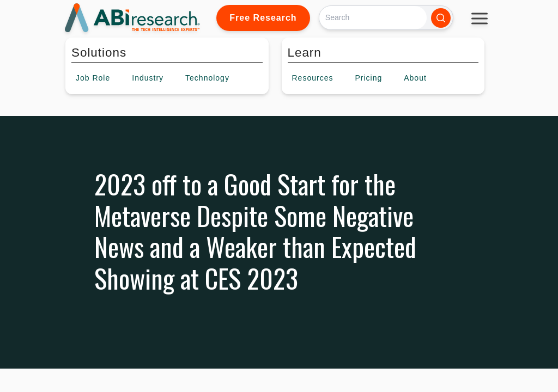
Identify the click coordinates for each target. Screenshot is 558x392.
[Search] (373, 18)
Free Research (263, 18)
